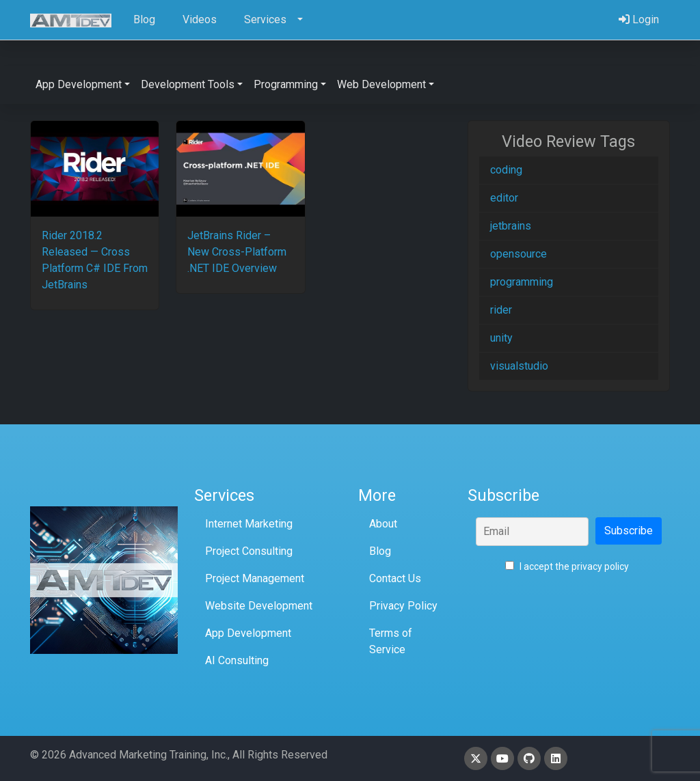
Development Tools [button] (188, 84)
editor (504, 198)
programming (522, 282)
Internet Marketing (249, 524)
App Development (248, 633)
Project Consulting (249, 551)
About (383, 524)
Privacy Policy (403, 606)
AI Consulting (237, 660)
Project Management (255, 578)
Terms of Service (391, 641)
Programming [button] (286, 84)
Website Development (259, 606)
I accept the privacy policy (567, 566)
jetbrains (511, 226)
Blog (380, 551)
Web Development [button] (381, 84)
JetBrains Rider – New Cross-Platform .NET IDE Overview (237, 252)
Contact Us (395, 578)
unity (501, 338)
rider (501, 310)
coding (506, 170)
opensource (519, 254)
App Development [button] (79, 84)
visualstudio (519, 366)
